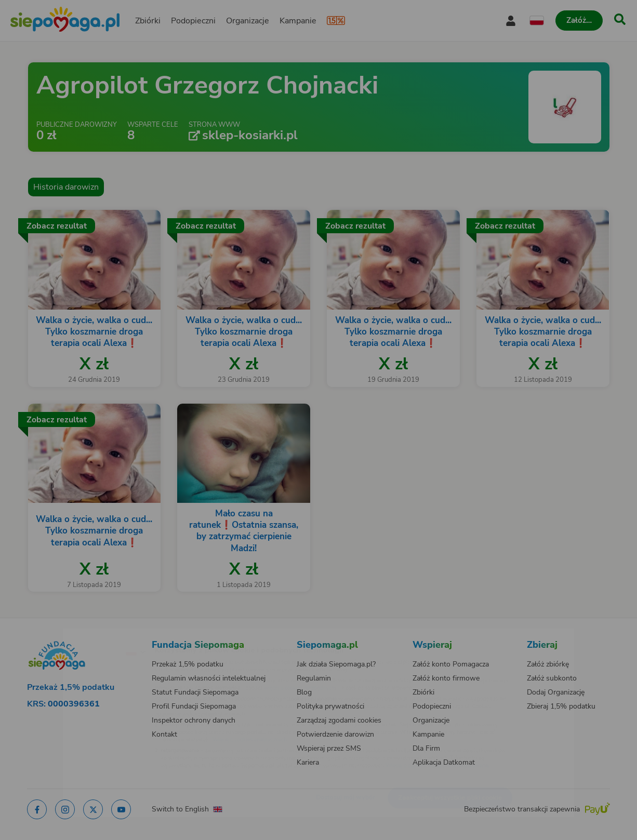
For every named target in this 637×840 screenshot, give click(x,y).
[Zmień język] (90, 635)
